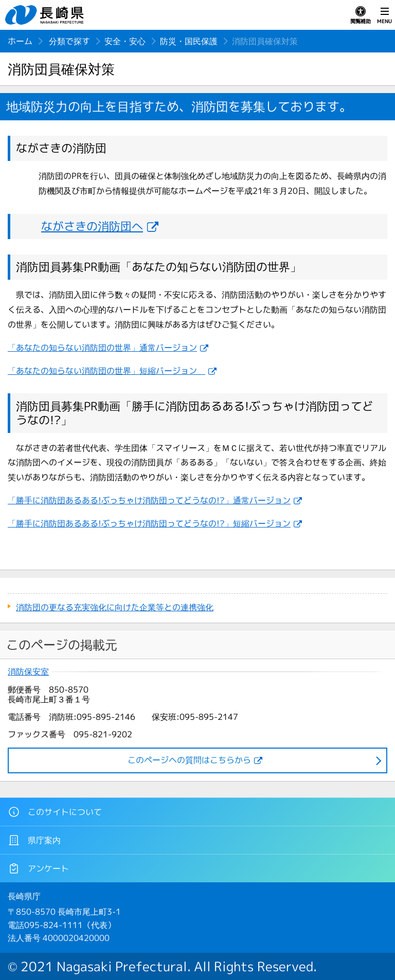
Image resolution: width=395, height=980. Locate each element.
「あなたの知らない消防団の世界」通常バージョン (102, 348)
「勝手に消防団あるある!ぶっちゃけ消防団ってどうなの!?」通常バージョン (149, 500)
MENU (384, 15)
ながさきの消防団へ (92, 226)
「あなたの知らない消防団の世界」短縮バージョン (106, 371)
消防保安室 (28, 672)
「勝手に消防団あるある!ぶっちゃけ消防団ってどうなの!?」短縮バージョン (149, 523)
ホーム (20, 41)
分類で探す (69, 41)
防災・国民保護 (189, 41)
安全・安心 (125, 41)
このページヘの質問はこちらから (189, 760)
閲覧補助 (361, 15)
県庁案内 (34, 840)
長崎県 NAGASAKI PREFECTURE (46, 15)
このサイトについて (55, 812)
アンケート (38, 868)
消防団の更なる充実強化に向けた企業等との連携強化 (115, 607)
